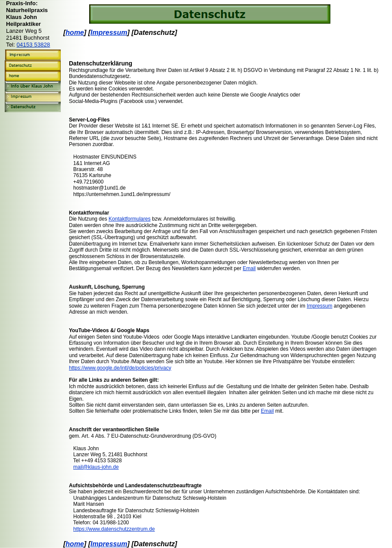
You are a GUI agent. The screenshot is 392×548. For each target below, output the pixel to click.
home (75, 33)
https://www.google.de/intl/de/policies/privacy (120, 368)
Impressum (109, 33)
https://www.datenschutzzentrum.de (114, 529)
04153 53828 (33, 45)
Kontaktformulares (129, 219)
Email (249, 268)
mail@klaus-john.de (96, 467)
